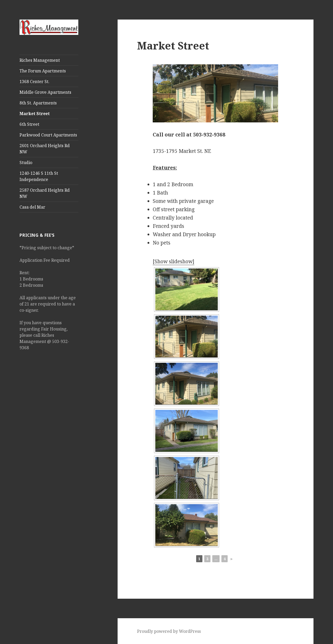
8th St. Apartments (38, 103)
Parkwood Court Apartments (48, 135)
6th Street (29, 124)
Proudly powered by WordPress (169, 631)
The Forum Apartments (43, 71)
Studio (26, 162)
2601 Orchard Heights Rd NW (45, 149)
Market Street (35, 114)
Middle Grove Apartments (45, 92)
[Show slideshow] (174, 261)
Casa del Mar (32, 207)
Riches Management (40, 60)
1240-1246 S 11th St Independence (39, 176)
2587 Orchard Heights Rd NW (45, 193)
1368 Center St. (34, 82)
